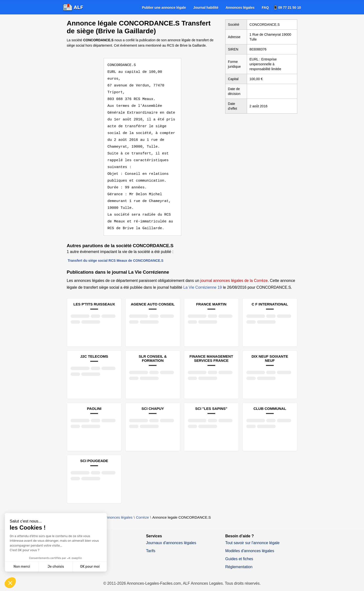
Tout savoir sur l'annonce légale (252, 536)
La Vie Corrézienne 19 (203, 281)
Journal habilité (206, 8)
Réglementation (239, 560)
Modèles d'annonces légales (250, 544)
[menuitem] (164, 8)
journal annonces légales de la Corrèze (234, 274)
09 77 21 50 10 (290, 8)
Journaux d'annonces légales (171, 536)
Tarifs (151, 544)
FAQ (265, 8)
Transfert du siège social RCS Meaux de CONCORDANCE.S (116, 254)
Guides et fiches (239, 552)
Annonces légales (240, 8)
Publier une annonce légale (164, 8)
